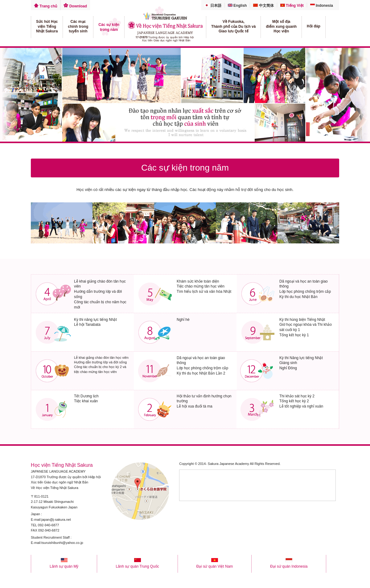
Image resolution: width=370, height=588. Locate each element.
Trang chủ (45, 6)
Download (75, 6)
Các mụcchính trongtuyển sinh (78, 26)
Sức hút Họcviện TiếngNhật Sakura (47, 26)
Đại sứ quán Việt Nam (215, 564)
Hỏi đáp (314, 26)
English (237, 6)
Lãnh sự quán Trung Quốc (137, 564)
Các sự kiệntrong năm (109, 27)
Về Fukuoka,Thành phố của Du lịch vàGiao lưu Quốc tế (233, 26)
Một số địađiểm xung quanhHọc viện (281, 26)
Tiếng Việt (292, 6)
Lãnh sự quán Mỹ (64, 564)
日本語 (213, 6)
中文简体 (263, 6)
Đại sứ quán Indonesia (289, 564)
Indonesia (322, 6)
